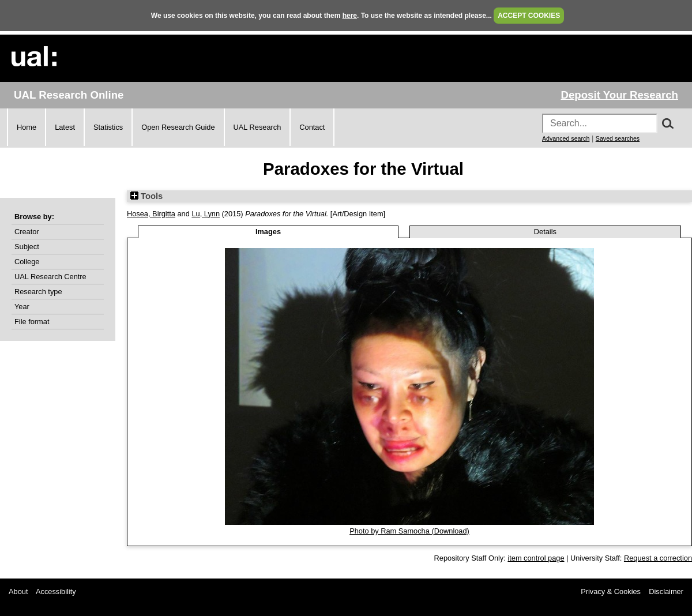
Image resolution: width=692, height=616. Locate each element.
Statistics (108, 127)
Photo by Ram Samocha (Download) (409, 531)
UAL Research (257, 127)
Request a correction (658, 558)
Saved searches (618, 138)
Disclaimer (666, 591)
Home (27, 127)
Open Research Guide (178, 127)
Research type (38, 292)
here (350, 16)
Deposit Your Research (619, 95)
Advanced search (566, 138)
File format (32, 322)
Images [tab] (268, 232)
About (18, 591)
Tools (146, 196)
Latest (65, 127)
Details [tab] (545, 232)
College (27, 262)
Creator (27, 232)
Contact (312, 127)
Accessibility (56, 591)
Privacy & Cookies (611, 591)
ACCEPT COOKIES (529, 16)
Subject (27, 247)
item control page (536, 558)
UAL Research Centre (50, 277)
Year (22, 307)
